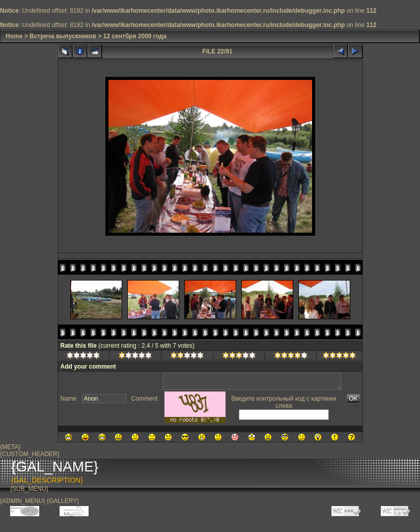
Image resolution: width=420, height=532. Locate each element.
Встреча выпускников (63, 36)
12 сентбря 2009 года (135, 36)
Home (14, 36)
